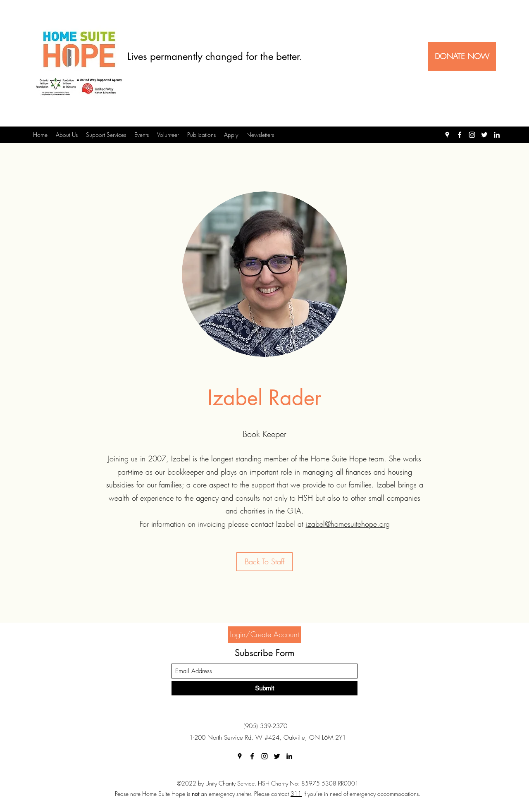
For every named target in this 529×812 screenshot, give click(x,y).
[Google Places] (447, 135)
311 (296, 794)
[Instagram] (472, 135)
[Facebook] (460, 135)
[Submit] (264, 688)
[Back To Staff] (264, 562)
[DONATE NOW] (462, 56)
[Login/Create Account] (264, 635)
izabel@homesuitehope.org (348, 524)
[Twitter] (484, 135)
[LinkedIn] (497, 135)
